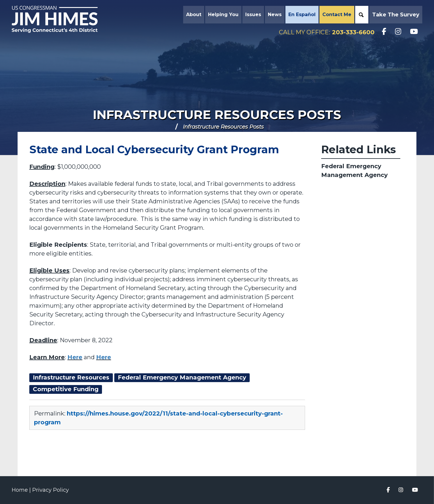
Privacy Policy (51, 490)
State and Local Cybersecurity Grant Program (154, 149)
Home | (22, 490)
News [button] (275, 15)
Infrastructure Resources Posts (217, 115)
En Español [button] (302, 15)
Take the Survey (396, 15)
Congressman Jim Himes (60, 19)
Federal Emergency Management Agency (354, 171)
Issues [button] (253, 15)
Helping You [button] (223, 15)
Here (75, 357)
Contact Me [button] (337, 15)
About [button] (194, 15)
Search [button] (361, 15)
